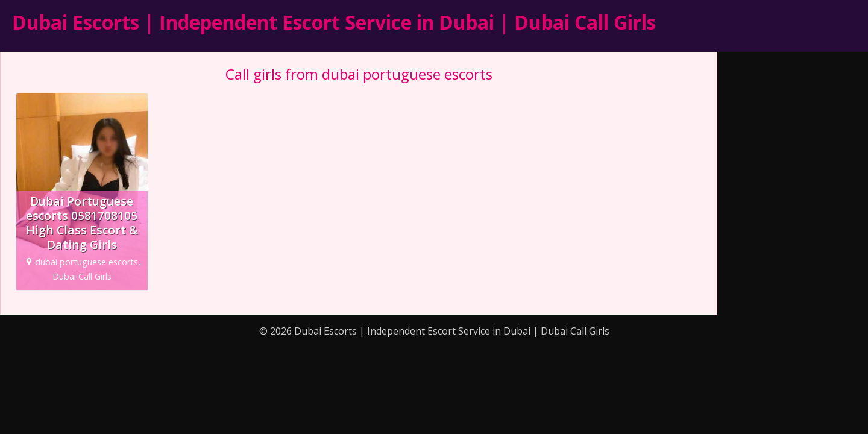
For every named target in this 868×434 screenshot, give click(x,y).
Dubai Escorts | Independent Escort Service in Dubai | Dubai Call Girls (334, 22)
